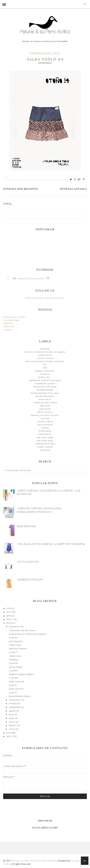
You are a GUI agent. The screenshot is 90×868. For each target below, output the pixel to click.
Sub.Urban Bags (11, 320)
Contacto (8, 330)
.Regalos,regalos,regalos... (22, 674)
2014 (9, 623)
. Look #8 (13, 678)
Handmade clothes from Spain (45, 380)
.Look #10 (13, 663)
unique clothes (45, 447)
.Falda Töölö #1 (16, 689)
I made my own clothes (45, 403)
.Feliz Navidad (15, 641)
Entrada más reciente (20, 189)
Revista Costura (45, 422)
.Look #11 (13, 652)
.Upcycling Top (28, 562)
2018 (9, 608)
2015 (9, 619)
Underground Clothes (14, 317)
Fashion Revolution (45, 371)
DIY (45, 364)
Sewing (45, 428)
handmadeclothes (45, 396)
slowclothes (45, 431)
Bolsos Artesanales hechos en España (45, 352)
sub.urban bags (45, 437)
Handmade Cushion (45, 384)
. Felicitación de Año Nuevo (22, 630)
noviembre (15, 700)
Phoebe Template (48, 861)
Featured (45, 374)
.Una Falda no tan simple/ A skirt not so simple (51, 544)
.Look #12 (13, 638)
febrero (13, 725)
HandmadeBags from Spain (45, 393)
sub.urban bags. (45, 441)
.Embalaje (13, 660)
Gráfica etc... (9, 326)
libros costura (45, 412)
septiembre (15, 707)
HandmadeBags (45, 390)
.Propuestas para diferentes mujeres (27, 634)
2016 (9, 616)
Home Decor (45, 399)
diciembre (14, 627)
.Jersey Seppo (16, 667)
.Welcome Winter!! (18, 649)
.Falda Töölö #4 (16, 682)
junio (12, 714)
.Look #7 (13, 685)
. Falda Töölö (15, 645)
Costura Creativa (45, 358)
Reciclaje (45, 418)
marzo (12, 722)
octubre (13, 703)
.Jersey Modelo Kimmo (20, 696)
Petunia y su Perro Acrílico (45, 415)
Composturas (45, 355)
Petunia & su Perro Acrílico (31, 279)
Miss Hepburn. (27, 526)
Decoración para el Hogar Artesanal (45, 361)
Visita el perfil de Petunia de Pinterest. (45, 298)
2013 (9, 733)
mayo (12, 718)
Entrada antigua (73, 189)
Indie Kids (8, 323)
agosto (13, 711)
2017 (9, 612)
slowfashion (45, 434)
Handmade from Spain (45, 387)
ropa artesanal (45, 425)
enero (12, 729)
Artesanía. (45, 349)
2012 (9, 736)
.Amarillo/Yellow (30, 580)
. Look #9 (13, 671)
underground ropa (45, 53)
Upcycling (45, 450)
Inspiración (45, 409)
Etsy (45, 368)
